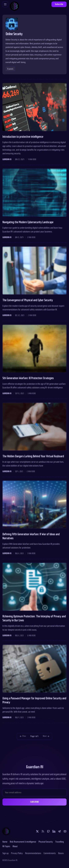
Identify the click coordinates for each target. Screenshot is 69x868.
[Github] (48, 831)
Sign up (6, 853)
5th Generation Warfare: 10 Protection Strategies (28, 378)
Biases (61, 853)
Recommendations (33, 853)
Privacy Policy (17, 853)
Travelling (60, 842)
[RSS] (43, 831)
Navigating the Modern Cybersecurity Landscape (28, 222)
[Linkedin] (54, 831)
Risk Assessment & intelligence (23, 842)
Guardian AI (7, 159)
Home (5, 842)
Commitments (50, 853)
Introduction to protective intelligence (23, 137)
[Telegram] (59, 831)
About (15, 846)
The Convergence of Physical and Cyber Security (28, 300)
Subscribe (59, 4)
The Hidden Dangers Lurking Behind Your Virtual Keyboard (33, 456)
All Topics (6, 846)
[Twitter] (37, 831)
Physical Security (46, 842)
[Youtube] (65, 831)
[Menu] (5, 4)
